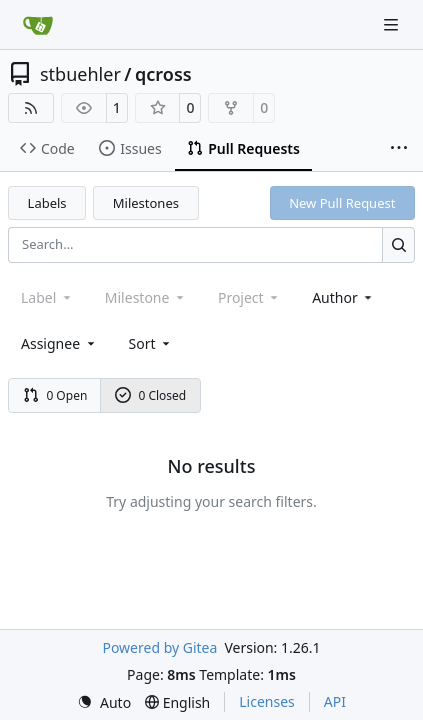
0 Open (55, 395)
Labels (47, 203)
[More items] (399, 149)
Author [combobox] (343, 297)
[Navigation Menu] (393, 24)
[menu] (151, 343)
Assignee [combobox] (59, 343)
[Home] (38, 25)
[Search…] (398, 244)
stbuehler (80, 74)
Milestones (146, 203)
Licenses (267, 701)
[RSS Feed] (31, 108)
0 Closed (151, 395)
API (335, 701)
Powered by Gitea (159, 647)
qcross (163, 74)
